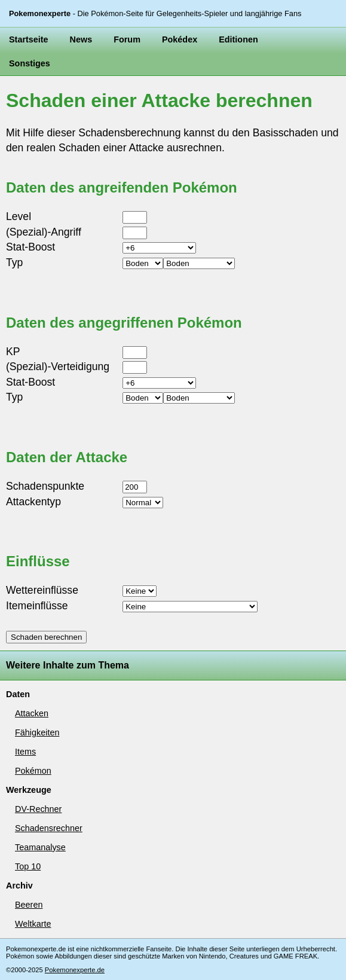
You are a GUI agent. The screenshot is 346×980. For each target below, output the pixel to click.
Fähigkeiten (37, 732)
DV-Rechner (38, 809)
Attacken (32, 713)
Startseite (29, 39)
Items (25, 752)
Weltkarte (33, 924)
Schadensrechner (49, 828)
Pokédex (180, 39)
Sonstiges (30, 63)
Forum (127, 39)
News (81, 39)
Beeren (29, 905)
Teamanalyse (40, 847)
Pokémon (33, 771)
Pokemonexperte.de (75, 970)
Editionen (238, 39)
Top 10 (28, 866)
